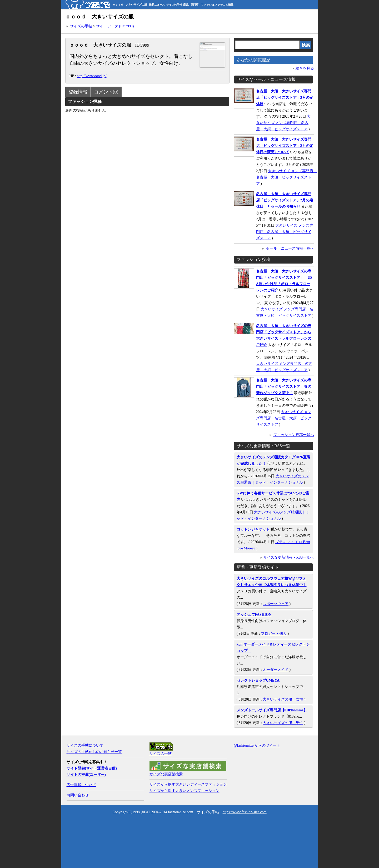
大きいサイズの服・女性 (283, 699)
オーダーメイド (276, 670)
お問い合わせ (78, 795)
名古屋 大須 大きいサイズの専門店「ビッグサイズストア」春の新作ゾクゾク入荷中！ (284, 387)
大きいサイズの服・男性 (283, 723)
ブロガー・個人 (274, 634)
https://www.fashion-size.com (245, 812)
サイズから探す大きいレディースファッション (188, 784)
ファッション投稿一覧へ (294, 435)
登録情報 (78, 92)
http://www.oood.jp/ (92, 76)
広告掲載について (81, 785)
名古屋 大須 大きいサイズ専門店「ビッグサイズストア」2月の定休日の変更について (285, 146)
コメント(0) (106, 92)
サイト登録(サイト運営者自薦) (92, 768)
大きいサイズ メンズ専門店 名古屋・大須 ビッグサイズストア (283, 123)
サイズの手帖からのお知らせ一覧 (94, 752)
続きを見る (305, 68)
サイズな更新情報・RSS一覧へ (289, 557)
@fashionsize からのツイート (257, 745)
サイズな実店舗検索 (166, 774)
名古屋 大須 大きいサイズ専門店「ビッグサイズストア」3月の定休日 (285, 98)
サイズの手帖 (81, 26)
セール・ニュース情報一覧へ (290, 248)
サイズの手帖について (85, 745)
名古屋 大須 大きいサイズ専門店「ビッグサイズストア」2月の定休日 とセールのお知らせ (285, 200)
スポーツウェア (276, 604)
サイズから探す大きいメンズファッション (184, 791)
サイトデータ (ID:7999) (115, 26)
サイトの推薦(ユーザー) (86, 775)
